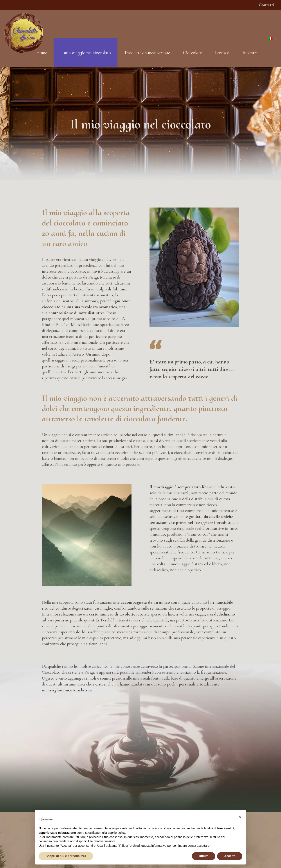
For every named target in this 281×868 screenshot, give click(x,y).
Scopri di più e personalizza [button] (66, 856)
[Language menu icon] (273, 38)
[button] (240, 817)
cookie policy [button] (116, 833)
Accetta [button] (230, 856)
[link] (194, 267)
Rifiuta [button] (204, 856)
